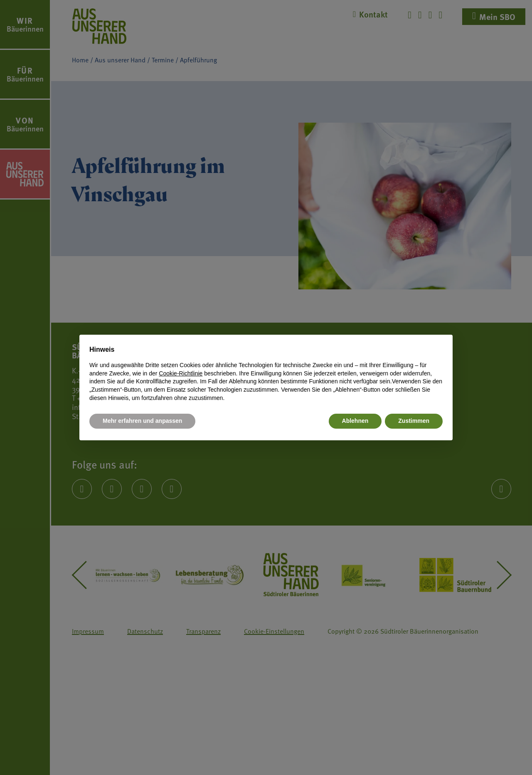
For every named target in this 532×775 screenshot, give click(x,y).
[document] (266, 373)
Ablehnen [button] (355, 421)
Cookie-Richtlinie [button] (181, 373)
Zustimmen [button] (414, 421)
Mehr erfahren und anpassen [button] (142, 421)
